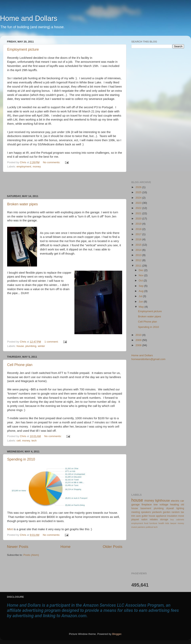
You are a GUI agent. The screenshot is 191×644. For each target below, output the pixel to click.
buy (172, 519)
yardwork (157, 512)
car (182, 501)
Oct (141, 280)
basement (146, 508)
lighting (180, 508)
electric (175, 501)
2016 (139, 239)
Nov (141, 275)
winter (41, 346)
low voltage (161, 504)
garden (167, 512)
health (161, 523)
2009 (139, 340)
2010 (139, 335)
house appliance (157, 516)
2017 (139, 234)
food (146, 523)
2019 (139, 224)
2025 (139, 192)
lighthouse (163, 500)
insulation (172, 516)
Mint (10, 529)
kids (167, 523)
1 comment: (52, 342)
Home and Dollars (29, 18)
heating (174, 504)
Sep (141, 286)
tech (34, 441)
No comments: (52, 162)
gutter (145, 516)
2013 (139, 255)
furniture (153, 523)
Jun (141, 302)
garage (135, 504)
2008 (139, 345)
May (142, 307)
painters (141, 527)
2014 (139, 250)
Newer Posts (18, 547)
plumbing (31, 346)
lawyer (173, 523)
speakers (146, 512)
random (176, 512)
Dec (141, 270)
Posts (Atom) (31, 555)
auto (138, 516)
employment (24, 167)
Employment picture (23, 49)
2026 (139, 187)
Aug (141, 291)
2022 (139, 208)
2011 (139, 266)
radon (144, 519)
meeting (136, 512)
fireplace (147, 504)
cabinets (180, 519)
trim (133, 516)
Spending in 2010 (21, 459)
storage (164, 519)
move (181, 516)
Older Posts (113, 547)
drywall (170, 508)
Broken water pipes (22, 204)
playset (135, 519)
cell (19, 441)
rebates (154, 519)
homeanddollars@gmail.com (148, 359)
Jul (141, 296)
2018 (139, 229)
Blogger (117, 634)
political (149, 527)
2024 (139, 198)
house (20, 346)
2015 (139, 245)
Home (65, 547)
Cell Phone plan (20, 365)
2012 (139, 260)
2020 (139, 219)
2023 (139, 203)
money (37, 167)
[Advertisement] (65, 183)
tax (182, 512)
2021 (139, 213)
